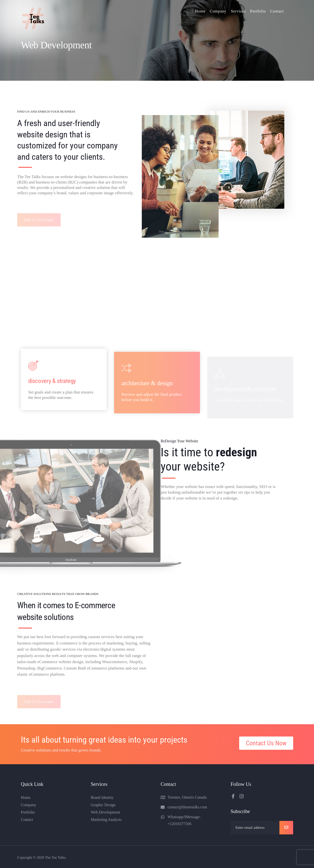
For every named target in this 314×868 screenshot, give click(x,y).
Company (218, 11)
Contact (277, 11)
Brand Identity (102, 797)
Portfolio (258, 11)
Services (238, 11)
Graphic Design (103, 805)
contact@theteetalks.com (187, 807)
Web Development (105, 812)
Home (200, 11)
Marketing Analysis (106, 820)
